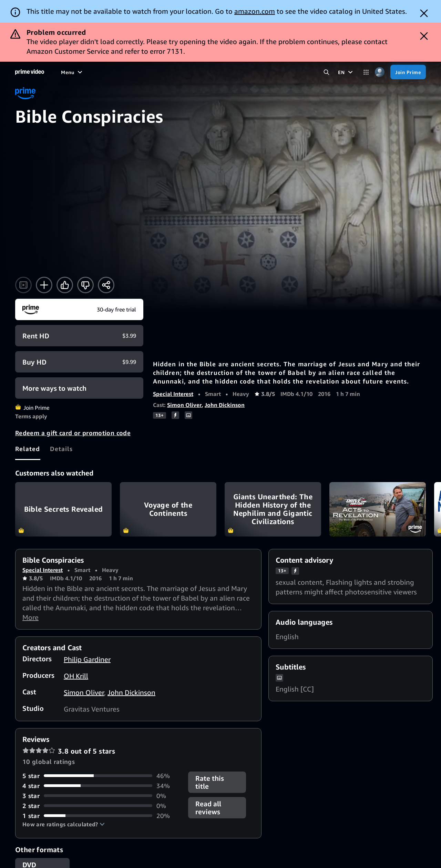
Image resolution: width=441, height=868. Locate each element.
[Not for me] (85, 285)
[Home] (30, 72)
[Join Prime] (408, 72)
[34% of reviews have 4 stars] (101, 786)
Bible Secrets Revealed (63, 509)
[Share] (106, 285)
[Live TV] (233, 72)
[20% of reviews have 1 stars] (101, 816)
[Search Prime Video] (326, 72)
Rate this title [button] (210, 782)
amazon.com (255, 11)
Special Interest (173, 394)
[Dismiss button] (424, 13)
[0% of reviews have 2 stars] (101, 806)
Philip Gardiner (87, 659)
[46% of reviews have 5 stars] (101, 776)
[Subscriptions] (273, 72)
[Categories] (366, 72)
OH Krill (76, 676)
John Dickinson (225, 405)
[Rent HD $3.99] (79, 336)
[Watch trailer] (23, 285)
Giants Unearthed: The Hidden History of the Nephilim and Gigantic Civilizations (273, 509)
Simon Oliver (184, 405)
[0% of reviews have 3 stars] (101, 796)
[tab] (28, 449)
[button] (64, 824)
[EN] (346, 72)
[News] (208, 72)
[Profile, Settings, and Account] (380, 72)
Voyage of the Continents (168, 509)
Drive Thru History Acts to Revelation (378, 509)
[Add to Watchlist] (44, 285)
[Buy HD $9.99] (79, 362)
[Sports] (183, 72)
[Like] (65, 285)
